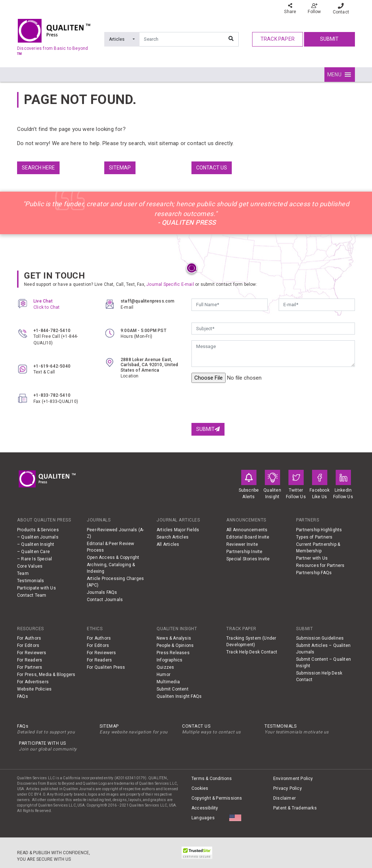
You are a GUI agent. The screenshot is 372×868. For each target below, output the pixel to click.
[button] (334, 75)
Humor (163, 675)
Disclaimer (284, 798)
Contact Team (32, 595)
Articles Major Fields (178, 530)
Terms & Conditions (212, 779)
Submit (329, 39)
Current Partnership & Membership (318, 548)
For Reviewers (32, 653)
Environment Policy (293, 779)
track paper (278, 39)
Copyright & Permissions (217, 798)
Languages (203, 818)
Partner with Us (312, 558)
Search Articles (173, 537)
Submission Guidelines (320, 638)
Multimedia (168, 682)
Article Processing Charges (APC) (115, 582)
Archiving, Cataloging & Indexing (111, 568)
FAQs (23, 696)
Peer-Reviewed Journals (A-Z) (115, 533)
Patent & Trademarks (295, 808)
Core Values (30, 566)
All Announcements (247, 530)
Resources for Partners (320, 565)
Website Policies (34, 689)
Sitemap (120, 168)
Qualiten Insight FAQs (179, 696)
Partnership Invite (244, 552)
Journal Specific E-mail (170, 284)
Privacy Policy (288, 788)
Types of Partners (314, 537)
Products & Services (38, 530)
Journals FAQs (102, 592)
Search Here (38, 168)
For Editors (28, 645)
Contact (341, 9)
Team (23, 573)
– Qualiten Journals (38, 537)
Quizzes (165, 667)
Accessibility (205, 808)
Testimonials (31, 581)
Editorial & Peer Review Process (111, 547)
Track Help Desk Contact (252, 652)
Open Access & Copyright (113, 557)
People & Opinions (175, 645)
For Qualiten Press (106, 667)
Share (290, 9)
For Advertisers (33, 682)
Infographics (169, 660)
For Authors (29, 638)
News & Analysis (174, 638)
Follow (314, 9)
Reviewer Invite (242, 544)
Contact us (212, 168)
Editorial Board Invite (248, 537)
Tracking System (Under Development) (251, 641)
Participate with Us (37, 588)
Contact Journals (105, 600)
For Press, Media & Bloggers (46, 675)
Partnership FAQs (314, 573)
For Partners (30, 667)
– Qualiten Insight (36, 544)
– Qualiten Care (33, 552)
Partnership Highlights (319, 530)
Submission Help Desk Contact (319, 676)
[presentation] (247, 403)
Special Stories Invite (248, 559)
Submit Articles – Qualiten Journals (323, 649)
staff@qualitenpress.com (148, 301)
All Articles (168, 544)
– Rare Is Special (35, 559)
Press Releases (173, 653)
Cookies (200, 788)
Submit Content (173, 689)
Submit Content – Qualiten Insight (324, 663)
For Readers (30, 660)
